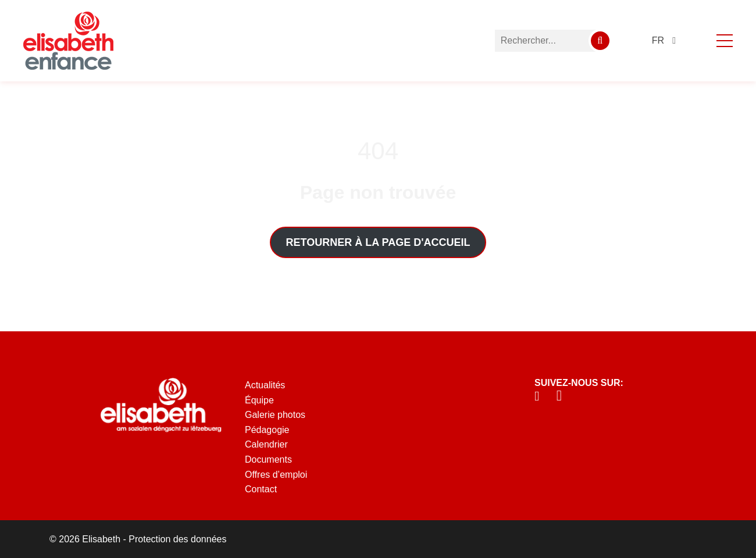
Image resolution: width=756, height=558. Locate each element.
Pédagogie (267, 430)
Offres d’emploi (276, 475)
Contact (261, 489)
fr (658, 40)
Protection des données (177, 539)
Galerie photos (275, 415)
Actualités (265, 385)
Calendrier (266, 444)
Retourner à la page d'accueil (378, 242)
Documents (268, 459)
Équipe (259, 400)
